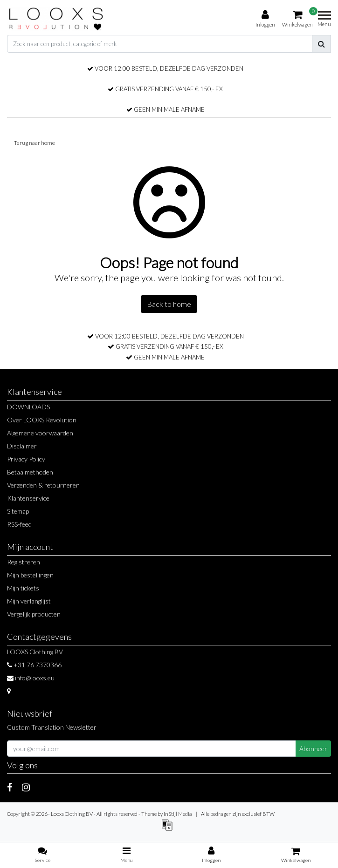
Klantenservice (28, 498)
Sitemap (18, 511)
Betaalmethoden (30, 472)
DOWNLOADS (28, 407)
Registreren (24, 562)
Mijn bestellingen (30, 575)
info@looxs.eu (31, 678)
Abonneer (313, 749)
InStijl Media (178, 814)
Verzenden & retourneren (43, 485)
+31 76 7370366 (34, 665)
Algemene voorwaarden (40, 433)
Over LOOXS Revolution (42, 420)
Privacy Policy (26, 459)
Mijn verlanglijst (29, 601)
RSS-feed (19, 524)
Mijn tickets (23, 588)
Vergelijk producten (34, 614)
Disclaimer (22, 446)
